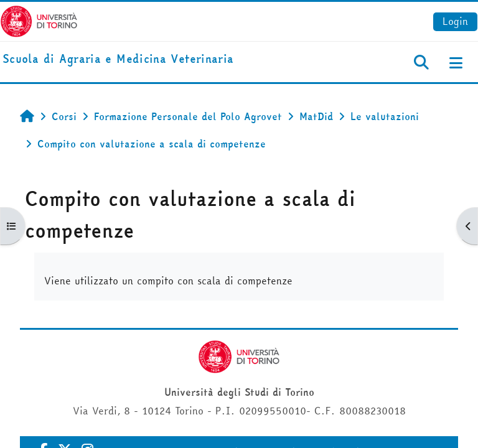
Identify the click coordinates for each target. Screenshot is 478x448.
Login (455, 21)
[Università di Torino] (39, 20)
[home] (118, 59)
